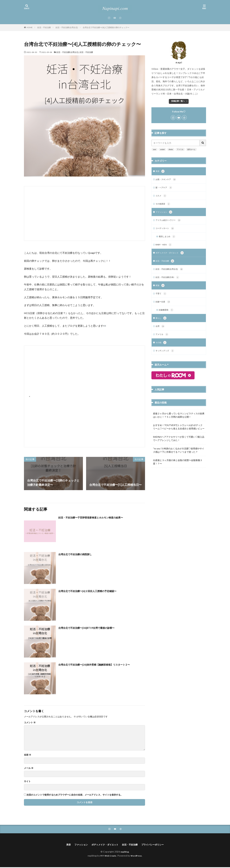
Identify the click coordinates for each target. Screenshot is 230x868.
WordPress (138, 856)
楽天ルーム (191, 149)
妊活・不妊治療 (44, 27)
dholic (171, 149)
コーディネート (166, 231)
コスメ (162, 197)
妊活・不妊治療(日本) (169, 282)
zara (155, 149)
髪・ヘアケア (165, 189)
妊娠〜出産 (164, 307)
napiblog (125, 852)
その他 (162, 350)
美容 (160, 172)
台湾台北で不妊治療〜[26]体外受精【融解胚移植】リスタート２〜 (101, 664)
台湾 (160, 333)
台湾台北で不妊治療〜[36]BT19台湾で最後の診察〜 (92, 628)
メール (29, 768)
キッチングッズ (166, 358)
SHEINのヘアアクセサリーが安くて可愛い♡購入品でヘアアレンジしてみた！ (179, 446)
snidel (162, 149)
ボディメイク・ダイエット (172, 256)
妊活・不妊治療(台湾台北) (67, 27)
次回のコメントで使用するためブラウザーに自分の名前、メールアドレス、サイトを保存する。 (75, 795)
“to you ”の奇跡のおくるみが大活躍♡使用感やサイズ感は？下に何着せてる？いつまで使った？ (179, 458)
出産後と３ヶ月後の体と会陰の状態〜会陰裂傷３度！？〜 (178, 469)
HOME (30, 27)
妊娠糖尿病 (167, 316)
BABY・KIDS (165, 248)
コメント (30, 722)
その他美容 (164, 205)
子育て (162, 299)
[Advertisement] (84, 213)
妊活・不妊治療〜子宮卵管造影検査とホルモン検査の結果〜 (97, 517)
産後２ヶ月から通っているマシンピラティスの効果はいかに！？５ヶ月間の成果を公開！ (179, 422)
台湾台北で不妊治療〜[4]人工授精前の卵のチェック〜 (106, 27)
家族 (160, 290)
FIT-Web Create (107, 856)
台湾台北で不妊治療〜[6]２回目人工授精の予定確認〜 (93, 591)
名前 (28, 755)
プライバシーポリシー (157, 845)
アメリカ (180, 149)
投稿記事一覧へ (178, 101)
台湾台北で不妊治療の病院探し (78, 554)
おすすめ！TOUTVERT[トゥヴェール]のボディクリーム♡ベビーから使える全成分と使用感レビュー (179, 434)
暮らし (162, 324)
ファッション (165, 214)
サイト (27, 781)
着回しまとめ (168, 239)
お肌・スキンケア (167, 180)
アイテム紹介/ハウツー (170, 222)
